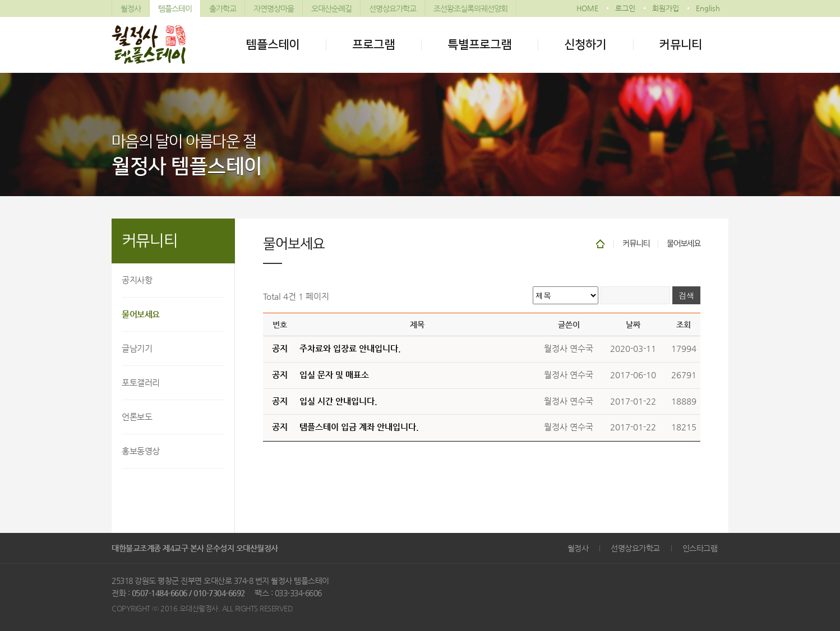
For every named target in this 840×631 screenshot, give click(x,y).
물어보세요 (141, 314)
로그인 (625, 8)
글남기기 (137, 348)
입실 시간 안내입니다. (338, 401)
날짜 (633, 324)
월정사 (131, 8)
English (708, 8)
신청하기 (585, 45)
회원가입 (666, 8)
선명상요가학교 (393, 8)
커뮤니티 (681, 45)
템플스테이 (175, 8)
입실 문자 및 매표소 (334, 375)
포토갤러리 (141, 382)
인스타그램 (700, 548)
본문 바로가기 (0, 0)
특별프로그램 (479, 45)
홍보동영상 (141, 451)
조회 (684, 324)
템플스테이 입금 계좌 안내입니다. (359, 427)
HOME (587, 8)
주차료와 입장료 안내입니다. (350, 349)
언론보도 (137, 417)
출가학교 (223, 8)
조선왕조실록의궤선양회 (470, 8)
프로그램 (373, 45)
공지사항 (137, 280)
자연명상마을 (274, 8)
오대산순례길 (331, 8)
